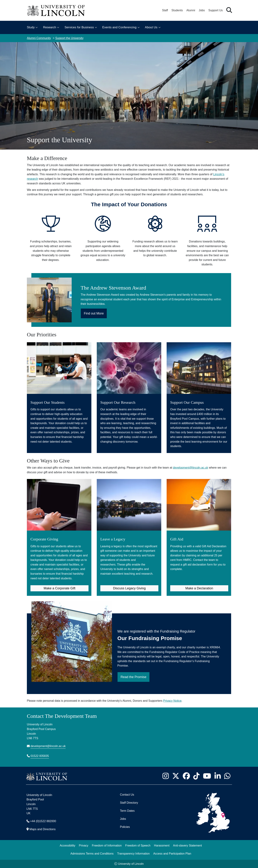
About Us (151, 27)
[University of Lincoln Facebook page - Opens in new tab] (186, 776)
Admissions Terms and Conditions (92, 854)
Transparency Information (133, 854)
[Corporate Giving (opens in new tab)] (59, 531)
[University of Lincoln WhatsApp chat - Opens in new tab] (227, 776)
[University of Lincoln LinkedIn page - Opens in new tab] (218, 776)
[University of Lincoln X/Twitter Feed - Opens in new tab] (176, 776)
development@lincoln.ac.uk (190, 468)
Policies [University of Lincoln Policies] (125, 827)
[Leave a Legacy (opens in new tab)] (129, 529)
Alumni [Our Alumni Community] (191, 10)
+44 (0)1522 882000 (43, 821)
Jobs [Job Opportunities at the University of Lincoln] (202, 10)
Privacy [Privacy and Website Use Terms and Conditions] (83, 846)
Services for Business (79, 27)
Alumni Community (39, 38)
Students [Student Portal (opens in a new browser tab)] (177, 10)
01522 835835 (40, 756)
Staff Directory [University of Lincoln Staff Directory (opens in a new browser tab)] (129, 803)
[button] (229, 10)
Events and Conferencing (119, 27)
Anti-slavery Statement (187, 846)
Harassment (162, 846)
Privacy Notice (172, 701)
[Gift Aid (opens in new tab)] (199, 527)
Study (31, 27)
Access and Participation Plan (172, 854)
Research (50, 27)
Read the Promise (133, 677)
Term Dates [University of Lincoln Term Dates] (127, 811)
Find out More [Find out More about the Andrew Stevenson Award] (94, 313)
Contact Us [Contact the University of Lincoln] (127, 795)
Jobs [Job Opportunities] (123, 819)
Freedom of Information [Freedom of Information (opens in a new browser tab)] (107, 846)
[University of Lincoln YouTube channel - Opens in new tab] (207, 776)
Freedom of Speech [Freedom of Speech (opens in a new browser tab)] (138, 846)
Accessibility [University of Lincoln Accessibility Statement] (67, 846)
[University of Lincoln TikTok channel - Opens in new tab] (196, 776)
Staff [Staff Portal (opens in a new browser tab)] (165, 10)
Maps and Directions (42, 829)
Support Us (216, 10)
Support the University (69, 38)
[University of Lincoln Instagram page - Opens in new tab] (166, 776)
